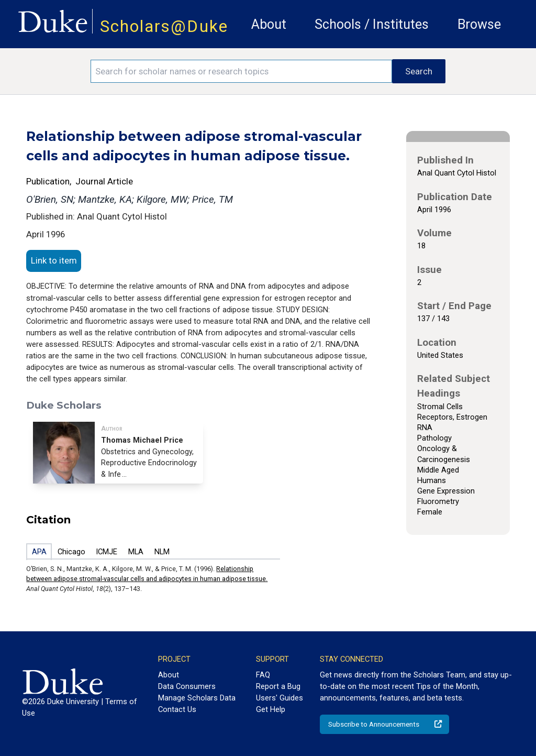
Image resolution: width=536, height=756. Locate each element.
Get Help (271, 709)
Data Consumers (187, 686)
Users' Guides (280, 698)
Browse (479, 24)
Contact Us (177, 709)
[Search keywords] (241, 71)
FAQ (263, 675)
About (269, 24)
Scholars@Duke (164, 26)
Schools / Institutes (372, 24)
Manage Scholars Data (197, 698)
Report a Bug (278, 686)
